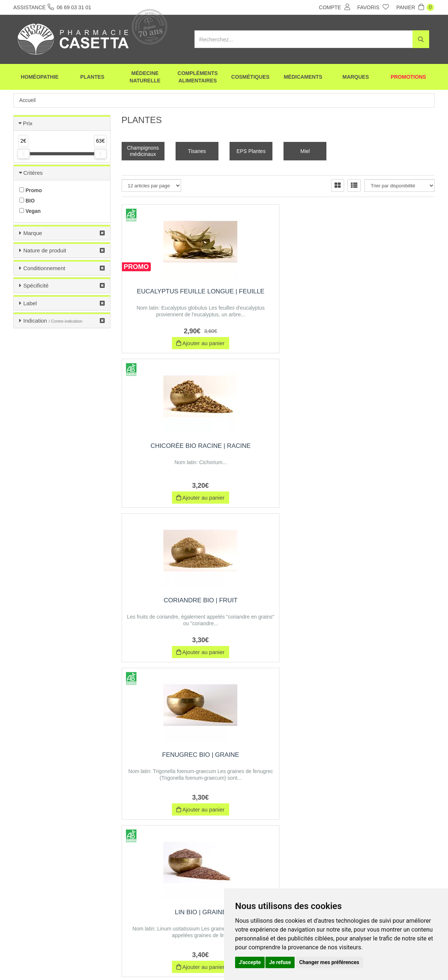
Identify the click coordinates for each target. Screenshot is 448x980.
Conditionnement (44, 268)
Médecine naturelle (145, 78)
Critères (33, 173)
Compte (335, 7)
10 (261, 831)
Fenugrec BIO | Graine (170, 446)
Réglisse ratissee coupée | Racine (278, 761)
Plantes (92, 78)
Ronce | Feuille (170, 603)
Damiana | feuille (386, 758)
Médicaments (303, 78)
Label (30, 303)
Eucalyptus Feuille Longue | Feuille (170, 295)
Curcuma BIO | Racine (386, 603)
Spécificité (36, 285)
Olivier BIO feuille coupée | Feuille (170, 761)
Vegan (30, 211)
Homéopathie (40, 78)
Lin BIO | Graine (278, 446)
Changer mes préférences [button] (329, 962)
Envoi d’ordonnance (103, 961)
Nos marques (148, 961)
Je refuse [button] (280, 962)
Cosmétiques (250, 78)
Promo (30, 190)
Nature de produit (45, 250)
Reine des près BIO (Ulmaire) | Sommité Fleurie (386, 453)
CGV (178, 961)
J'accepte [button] (250, 962)
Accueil (28, 100)
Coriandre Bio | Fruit (386, 291)
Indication (53, 321)
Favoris (373, 7)
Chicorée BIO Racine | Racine (278, 295)
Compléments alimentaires (198, 78)
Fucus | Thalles (278, 603)
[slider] (23, 154)
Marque (33, 233)
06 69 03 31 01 (68, 912)
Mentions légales (212, 961)
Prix (28, 123)
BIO (27, 201)
